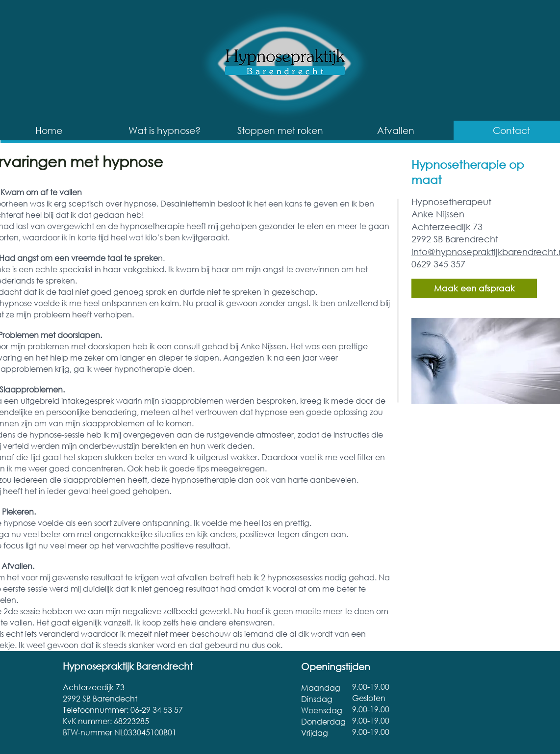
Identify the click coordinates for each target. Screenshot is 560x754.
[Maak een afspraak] (474, 288)
